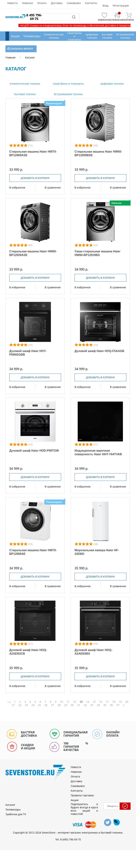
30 (72, 705)
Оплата (42, 3)
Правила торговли (82, 795)
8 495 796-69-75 (34, 17)
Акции (15, 36)
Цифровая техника (112, 84)
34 (98, 705)
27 (53, 705)
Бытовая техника (25, 94)
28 (59, 705)
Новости (12, 3)
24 (33, 705)
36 (111, 705)
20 (127, 702)
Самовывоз (74, 3)
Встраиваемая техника (68, 94)
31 (79, 705)
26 (46, 705)
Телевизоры (32, 36)
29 (66, 705)
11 (68, 702)
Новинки (27, 3)
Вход (105, 6)
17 (107, 702)
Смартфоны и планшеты (68, 84)
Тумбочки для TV (16, 814)
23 (26, 705)
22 (20, 705)
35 (105, 705)
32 (85, 705)
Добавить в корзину (35, 178)
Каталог (10, 805)
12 (75, 702)
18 (114, 702)
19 (120, 702)
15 (94, 702)
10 (61, 702)
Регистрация (121, 6)
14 (88, 702)
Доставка (57, 3)
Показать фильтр (20, 49)
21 (13, 705)
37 (118, 705)
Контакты (91, 3)
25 (39, 705)
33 (92, 705)
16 (101, 702)
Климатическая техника (25, 84)
